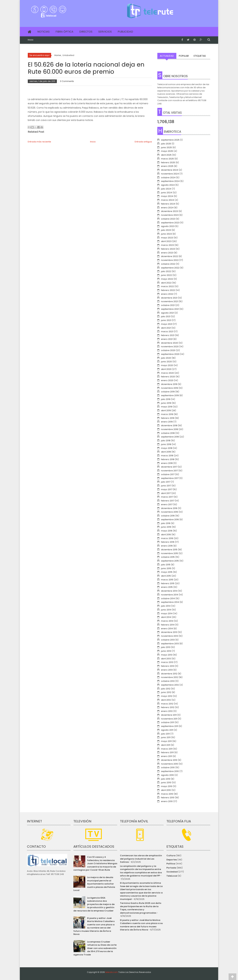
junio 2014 (166, 610)
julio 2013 (166, 647)
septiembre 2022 (170, 268)
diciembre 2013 (169, 632)
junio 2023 (166, 234)
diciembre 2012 (169, 674)
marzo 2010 (167, 794)
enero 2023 (167, 253)
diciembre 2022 (169, 256)
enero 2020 (167, 380)
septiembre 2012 (170, 685)
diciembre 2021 (169, 298)
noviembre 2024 (170, 174)
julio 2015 (166, 565)
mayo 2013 (167, 655)
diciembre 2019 (169, 384)
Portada (171, 868)
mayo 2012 (167, 696)
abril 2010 (166, 790)
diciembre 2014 (169, 591)
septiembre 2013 (170, 644)
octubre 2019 (168, 392)
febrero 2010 (168, 798)
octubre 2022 (168, 264)
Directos (86, 32)
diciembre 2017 (169, 467)
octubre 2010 (168, 767)
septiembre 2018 (170, 437)
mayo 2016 (167, 531)
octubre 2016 (168, 516)
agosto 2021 (167, 313)
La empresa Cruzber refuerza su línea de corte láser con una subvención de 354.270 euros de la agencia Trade (95, 948)
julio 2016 (166, 523)
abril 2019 (166, 410)
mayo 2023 (167, 238)
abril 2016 (166, 535)
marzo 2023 (167, 245)
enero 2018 (167, 463)
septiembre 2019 (170, 395)
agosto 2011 (167, 730)
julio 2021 (166, 316)
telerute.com (112, 972)
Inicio (31, 40)
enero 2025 (167, 166)
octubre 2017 (168, 474)
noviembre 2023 (170, 215)
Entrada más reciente (39, 142)
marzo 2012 (167, 704)
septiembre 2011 (170, 726)
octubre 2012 (168, 681)
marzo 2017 (167, 497)
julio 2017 (166, 482)
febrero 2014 (168, 625)
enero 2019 (167, 422)
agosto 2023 (168, 226)
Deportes (172, 860)
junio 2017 (166, 486)
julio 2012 (166, 689)
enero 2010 (167, 801)
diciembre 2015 (169, 550)
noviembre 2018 (169, 429)
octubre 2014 (168, 598)
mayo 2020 (167, 365)
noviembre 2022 (170, 260)
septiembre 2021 (170, 309)
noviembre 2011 (169, 719)
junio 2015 (166, 568)
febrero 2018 (168, 459)
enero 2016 (167, 546)
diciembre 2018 (169, 425)
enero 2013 (167, 670)
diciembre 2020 (169, 343)
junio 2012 (166, 692)
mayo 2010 (167, 786)
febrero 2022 (168, 290)
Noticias (43, 32)
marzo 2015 (167, 580)
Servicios (105, 32)
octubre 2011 (168, 722)
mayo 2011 (166, 741)
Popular (184, 56)
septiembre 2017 (170, 478)
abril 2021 (166, 328)
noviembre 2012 (169, 677)
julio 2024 (166, 189)
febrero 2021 (168, 335)
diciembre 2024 (170, 170)
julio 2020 (166, 358)
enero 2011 (167, 756)
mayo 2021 (167, 324)
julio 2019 (166, 399)
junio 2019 (166, 403)
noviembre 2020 (170, 347)
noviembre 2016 (169, 512)
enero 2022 (167, 294)
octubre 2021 (168, 305)
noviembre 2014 (170, 595)
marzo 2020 (167, 373)
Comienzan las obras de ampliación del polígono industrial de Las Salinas (141, 859)
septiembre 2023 (170, 223)
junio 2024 (167, 193)
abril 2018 (166, 452)
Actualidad (167, 56)
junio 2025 (166, 147)
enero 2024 (167, 208)
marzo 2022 (167, 286)
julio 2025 (166, 144)
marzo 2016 (167, 538)
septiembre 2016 (170, 519)
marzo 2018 (167, 456)
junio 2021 (166, 320)
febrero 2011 (167, 752)
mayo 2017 (167, 489)
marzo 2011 (167, 749)
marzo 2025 (167, 159)
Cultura (171, 856)
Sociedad (172, 872)
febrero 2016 (168, 542)
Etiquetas (200, 56)
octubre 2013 (168, 640)
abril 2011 (166, 745)
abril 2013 (166, 659)
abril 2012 (166, 700)
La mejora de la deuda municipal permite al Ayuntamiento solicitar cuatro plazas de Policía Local (94, 884)
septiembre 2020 (170, 354)
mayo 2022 (167, 279)
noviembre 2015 (169, 553)
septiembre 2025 (170, 140)
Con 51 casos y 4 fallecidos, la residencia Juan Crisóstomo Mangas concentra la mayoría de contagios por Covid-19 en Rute (95, 863)
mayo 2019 (167, 407)
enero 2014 (167, 629)
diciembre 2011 (169, 715)
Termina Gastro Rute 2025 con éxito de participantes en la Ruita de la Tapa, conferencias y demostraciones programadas (141, 908)
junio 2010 (166, 782)
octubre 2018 (168, 433)
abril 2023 (166, 241)
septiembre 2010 (170, 771)
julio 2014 (166, 606)
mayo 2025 (167, 151)
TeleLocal (172, 876)
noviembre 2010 (169, 764)
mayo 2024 (167, 196)
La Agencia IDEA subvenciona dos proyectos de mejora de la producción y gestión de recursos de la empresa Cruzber (94, 904)
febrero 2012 (168, 707)
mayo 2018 (167, 448)
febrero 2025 (168, 162)
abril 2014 (166, 617)
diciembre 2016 (169, 508)
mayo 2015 (167, 572)
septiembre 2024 (170, 181)
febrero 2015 (168, 583)
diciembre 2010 (169, 760)
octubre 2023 (168, 219)
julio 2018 (166, 441)
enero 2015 (167, 587)
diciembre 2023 (169, 211)
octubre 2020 (168, 350)
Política (171, 864)
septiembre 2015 (170, 561)
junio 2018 (166, 444)
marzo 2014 (167, 621)
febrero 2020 (168, 377)
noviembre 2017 (169, 471)
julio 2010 (166, 779)
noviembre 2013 (169, 636)
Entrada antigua (143, 142)
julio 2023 (166, 230)
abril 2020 (166, 369)
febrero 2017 (168, 501)
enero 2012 (167, 711)
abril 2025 (166, 155)
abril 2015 (166, 576)
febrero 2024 (168, 204)
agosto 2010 (167, 775)
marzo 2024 (168, 200)
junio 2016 (166, 527)
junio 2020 (166, 362)
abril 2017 (166, 493)
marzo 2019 (167, 414)
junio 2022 (166, 275)
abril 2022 (166, 283)
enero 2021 (167, 339)
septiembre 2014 (170, 602)
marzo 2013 (167, 662)
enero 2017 (167, 504)
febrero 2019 (168, 418)
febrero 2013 (168, 666)
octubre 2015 (168, 557)
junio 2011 (166, 737)
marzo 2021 (167, 331)
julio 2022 (166, 271)
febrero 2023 (168, 249)
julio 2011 (165, 734)
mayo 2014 (167, 613)
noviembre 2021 (169, 301)
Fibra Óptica (64, 32)
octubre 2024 (168, 178)
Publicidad (125, 32)
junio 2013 (166, 651)
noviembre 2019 (169, 388)
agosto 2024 (168, 185)
